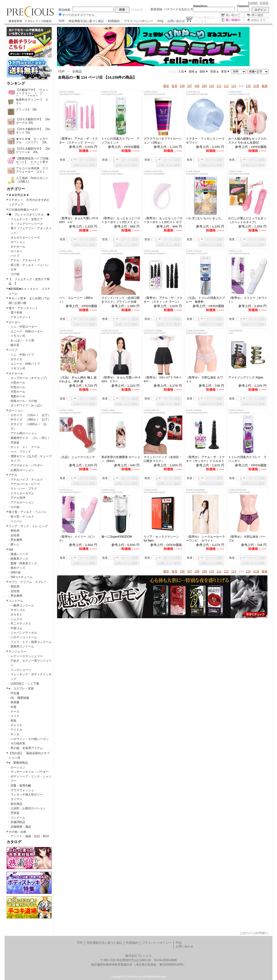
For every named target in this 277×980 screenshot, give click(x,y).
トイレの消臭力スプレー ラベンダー (247, 459)
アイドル (16, 730)
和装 (13, 721)
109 (204, 86)
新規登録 (156, 9)
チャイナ (16, 725)
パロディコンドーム (24, 637)
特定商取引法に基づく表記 (86, 21)
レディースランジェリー (27, 656)
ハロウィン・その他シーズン (30, 739)
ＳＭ (13, 269)
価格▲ (193, 72)
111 (219, 86)
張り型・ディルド (22, 517)
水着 (13, 707)
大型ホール (18, 392)
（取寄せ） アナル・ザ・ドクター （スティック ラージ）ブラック (163, 300)
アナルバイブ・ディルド (27, 480)
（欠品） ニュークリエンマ (77, 457)
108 (197, 86)
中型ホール (18, 387)
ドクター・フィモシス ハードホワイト (205, 141)
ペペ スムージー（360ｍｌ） (76, 300)
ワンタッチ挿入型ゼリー (27, 795)
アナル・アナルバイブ (25, 260)
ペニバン (16, 521)
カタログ (14, 842)
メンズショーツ (21, 670)
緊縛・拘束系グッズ (24, 563)
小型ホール (18, 383)
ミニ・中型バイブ (22, 355)
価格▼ (204, 72)
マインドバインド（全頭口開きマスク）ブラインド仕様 (120, 300)
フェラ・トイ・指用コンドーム (31, 642)
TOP (61, 21)
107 (190, 86)
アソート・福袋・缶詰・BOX (30, 836)
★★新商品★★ (19, 195)
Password (243, 6)
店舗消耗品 (18, 822)
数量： (64, 160)
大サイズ (16, 359)
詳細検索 (137, 10)
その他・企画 (17, 832)
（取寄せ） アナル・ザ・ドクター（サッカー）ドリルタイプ (205, 459)
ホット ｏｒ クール (27, 447)
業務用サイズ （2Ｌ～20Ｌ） (31, 438)
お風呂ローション (22, 470)
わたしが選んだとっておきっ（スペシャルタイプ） (247, 220)
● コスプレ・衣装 (21, 689)
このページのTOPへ (254, 933)
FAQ (160, 21)
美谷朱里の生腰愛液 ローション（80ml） (121, 459)
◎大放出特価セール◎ (23, 210)
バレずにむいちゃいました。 (205, 218)
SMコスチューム (22, 577)
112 (226, 86)
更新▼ (225, 72)
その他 (15, 274)
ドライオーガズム (22, 493)
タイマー (16, 799)
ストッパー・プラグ (24, 489)
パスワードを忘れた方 (178, 9)
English (253, 3)
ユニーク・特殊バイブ (25, 364)
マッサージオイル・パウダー (30, 772)
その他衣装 (18, 743)
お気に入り (257, 20)
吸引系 (15, 345)
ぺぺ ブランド (21, 452)
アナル (13, 475)
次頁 (256, 86)
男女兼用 (16, 540)
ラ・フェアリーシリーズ (27, 224)
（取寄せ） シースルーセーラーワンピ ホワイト (205, 539)
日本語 (264, 3)
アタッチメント (21, 317)
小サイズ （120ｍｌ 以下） (31, 415)
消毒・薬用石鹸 (21, 786)
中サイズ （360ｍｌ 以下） (31, 420)
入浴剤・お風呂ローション (28, 808)
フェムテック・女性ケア (27, 219)
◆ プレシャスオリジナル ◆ (29, 215)
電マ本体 (16, 313)
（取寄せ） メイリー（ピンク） (77, 539)
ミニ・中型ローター (24, 327)
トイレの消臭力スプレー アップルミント (120, 141)
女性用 (15, 535)
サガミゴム (18, 610)
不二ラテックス (21, 624)
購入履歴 (257, 15)
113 (234, 86)
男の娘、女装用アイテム (27, 748)
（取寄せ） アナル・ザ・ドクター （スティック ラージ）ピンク (78, 141)
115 (248, 86)
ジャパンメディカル (24, 633)
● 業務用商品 (18, 763)
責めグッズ (18, 568)
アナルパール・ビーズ (25, 484)
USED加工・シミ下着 (25, 684)
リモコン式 (18, 336)
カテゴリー (16, 189)
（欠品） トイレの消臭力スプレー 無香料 (205, 300)
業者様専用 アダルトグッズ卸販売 (30, 21)
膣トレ (15, 544)
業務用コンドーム (22, 646)
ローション (18, 242)
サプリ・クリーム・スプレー (28, 582)
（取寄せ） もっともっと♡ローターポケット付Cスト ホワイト (163, 220)
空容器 (15, 443)
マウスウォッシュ (22, 790)
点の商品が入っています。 (207, 19)
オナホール (18, 247)
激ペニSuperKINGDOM (117, 537)
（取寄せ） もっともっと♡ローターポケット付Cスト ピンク (121, 220)
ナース (15, 712)
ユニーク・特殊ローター (27, 331)
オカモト (16, 615)
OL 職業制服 (21, 698)
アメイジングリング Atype (248, 377)
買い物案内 (231, 20)
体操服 (15, 702)
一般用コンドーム (22, 605)
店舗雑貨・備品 (21, 827)
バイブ (15, 256)
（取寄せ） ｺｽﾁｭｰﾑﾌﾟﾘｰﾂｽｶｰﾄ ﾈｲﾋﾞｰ (163, 379)
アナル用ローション (24, 433)
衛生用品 (16, 804)
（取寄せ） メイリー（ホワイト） (248, 300)
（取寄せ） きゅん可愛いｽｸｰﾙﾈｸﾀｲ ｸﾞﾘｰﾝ (121, 379)
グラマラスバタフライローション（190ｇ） (163, 141)
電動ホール (18, 396)
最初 (166, 86)
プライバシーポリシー (138, 21)
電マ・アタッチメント (23, 308)
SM (11, 550)
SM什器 (16, 572)
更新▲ (215, 72)
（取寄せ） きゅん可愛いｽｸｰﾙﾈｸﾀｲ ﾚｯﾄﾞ (78, 220)
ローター (16, 251)
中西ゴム (16, 628)
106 (182, 86)
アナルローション (22, 502)
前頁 (174, 86)
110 (212, 86)
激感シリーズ (19, 554)
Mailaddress (200, 6)
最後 (265, 86)
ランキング (16, 84)
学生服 (15, 693)
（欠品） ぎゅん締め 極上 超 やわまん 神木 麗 (78, 379)
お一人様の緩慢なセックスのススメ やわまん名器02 (247, 141)
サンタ (15, 734)
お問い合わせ (176, 21)
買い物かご (231, 15)
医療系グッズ (19, 559)
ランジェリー (17, 652)
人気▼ (183, 72)
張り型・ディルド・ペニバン (30, 265)
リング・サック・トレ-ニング (28, 526)
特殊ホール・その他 (24, 401)
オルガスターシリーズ (25, 238)
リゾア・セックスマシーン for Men (161, 539)
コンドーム (16, 601)
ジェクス (16, 619)
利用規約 (114, 21)
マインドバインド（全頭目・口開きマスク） (163, 459)
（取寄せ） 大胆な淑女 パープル (247, 539)
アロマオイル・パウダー (27, 465)
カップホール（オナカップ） (30, 378)
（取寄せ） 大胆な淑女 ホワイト (204, 379)
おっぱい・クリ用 (22, 340)
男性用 (15, 531)
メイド (15, 716)
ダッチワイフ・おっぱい (27, 405)
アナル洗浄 (18, 498)
